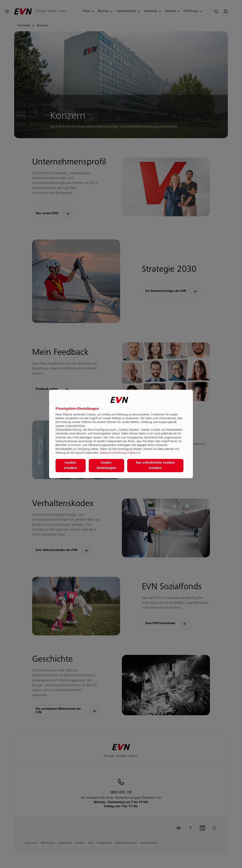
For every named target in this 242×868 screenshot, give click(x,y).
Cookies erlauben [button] (70, 466)
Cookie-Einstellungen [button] (106, 466)
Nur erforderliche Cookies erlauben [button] (155, 466)
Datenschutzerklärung (112, 453)
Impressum (134, 453)
